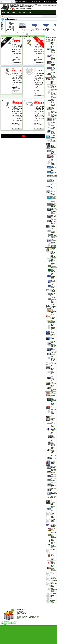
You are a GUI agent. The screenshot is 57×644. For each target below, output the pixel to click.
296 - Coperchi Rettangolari (54, 350)
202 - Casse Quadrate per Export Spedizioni (54, 205)
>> (26, 136)
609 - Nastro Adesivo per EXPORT (54, 569)
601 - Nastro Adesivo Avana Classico (53, 557)
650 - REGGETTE (52, 573)
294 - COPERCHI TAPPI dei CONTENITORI (53, 339)
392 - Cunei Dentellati (53, 472)
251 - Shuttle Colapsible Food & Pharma (54, 312)
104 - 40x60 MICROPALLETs (53, 128)
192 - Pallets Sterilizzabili (54, 176)
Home (8, 12)
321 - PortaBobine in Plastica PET (54, 389)
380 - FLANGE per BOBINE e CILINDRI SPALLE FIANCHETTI (53, 431)
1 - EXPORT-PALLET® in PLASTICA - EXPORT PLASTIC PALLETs (53, 43)
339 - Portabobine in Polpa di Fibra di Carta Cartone (54, 401)
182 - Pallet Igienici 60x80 (53, 152)
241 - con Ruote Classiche (53, 295)
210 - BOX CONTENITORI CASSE (53, 227)
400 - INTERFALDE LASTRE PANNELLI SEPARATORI (53, 503)
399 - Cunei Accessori (53, 497)
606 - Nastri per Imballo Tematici (53, 563)
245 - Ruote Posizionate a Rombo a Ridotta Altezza (54, 300)
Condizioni (25, 12)
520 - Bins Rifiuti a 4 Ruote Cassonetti (53, 536)
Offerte (19, 12)
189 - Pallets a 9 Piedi (54, 172)
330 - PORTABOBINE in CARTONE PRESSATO (53, 394)
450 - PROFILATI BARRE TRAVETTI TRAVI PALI (52, 515)
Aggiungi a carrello (18, 63)
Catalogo (14, 12)
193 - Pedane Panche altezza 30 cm (53, 182)
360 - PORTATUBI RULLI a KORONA (52, 419)
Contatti (31, 12)
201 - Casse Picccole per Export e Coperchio (54, 199)
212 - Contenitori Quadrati (54, 231)
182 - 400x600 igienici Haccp (53, 157)
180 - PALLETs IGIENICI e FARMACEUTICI (53, 146)
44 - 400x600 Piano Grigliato (53, 132)
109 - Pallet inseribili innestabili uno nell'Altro (53, 94)
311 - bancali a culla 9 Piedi (53, 373)
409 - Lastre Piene (53, 509)
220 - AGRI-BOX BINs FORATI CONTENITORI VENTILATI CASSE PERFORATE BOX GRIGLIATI (53, 253)
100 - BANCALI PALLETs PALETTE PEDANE (52, 81)
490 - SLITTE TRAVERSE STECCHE (53, 521)
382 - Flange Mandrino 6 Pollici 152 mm (53, 445)
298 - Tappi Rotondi (53, 353)
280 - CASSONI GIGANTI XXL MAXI (53, 334)
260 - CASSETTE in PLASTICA (53, 317)
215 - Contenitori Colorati (54, 241)
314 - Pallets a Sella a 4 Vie (53, 379)
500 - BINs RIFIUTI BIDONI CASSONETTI (53, 526)
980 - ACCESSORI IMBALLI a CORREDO (53, 601)
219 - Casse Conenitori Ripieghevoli (54, 245)
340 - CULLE (53, 406)
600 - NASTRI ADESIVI (53, 550)
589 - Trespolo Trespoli (53, 541)
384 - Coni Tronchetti (53, 458)
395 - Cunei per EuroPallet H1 (54, 485)
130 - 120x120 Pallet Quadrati (53, 109)
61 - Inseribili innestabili (53, 141)
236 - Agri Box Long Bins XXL (53, 286)
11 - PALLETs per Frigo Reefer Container (53, 50)
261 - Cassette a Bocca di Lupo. (53, 322)
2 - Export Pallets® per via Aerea (53, 69)
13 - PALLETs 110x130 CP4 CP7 (53, 63)
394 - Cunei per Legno (53, 480)
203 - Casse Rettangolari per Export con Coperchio (54, 211)
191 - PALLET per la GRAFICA (53, 188)
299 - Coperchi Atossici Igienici (53, 359)
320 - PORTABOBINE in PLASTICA (53, 384)
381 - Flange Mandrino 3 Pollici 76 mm (53, 438)
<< (20, 136)
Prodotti (3, 12)
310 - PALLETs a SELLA (52, 368)
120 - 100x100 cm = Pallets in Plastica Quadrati (53, 102)
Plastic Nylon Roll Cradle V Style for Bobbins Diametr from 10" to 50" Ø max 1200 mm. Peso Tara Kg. (23, 29)
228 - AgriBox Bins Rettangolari (54, 266)
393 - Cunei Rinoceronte (54, 476)
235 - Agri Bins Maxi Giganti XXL (53, 282)
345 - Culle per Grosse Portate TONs (54, 413)
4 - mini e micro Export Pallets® (53, 75)
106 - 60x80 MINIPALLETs (53, 136)
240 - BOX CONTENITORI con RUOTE (53, 291)
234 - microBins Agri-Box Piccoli (53, 277)
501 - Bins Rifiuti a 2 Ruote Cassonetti (53, 530)
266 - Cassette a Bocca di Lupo (53, 328)
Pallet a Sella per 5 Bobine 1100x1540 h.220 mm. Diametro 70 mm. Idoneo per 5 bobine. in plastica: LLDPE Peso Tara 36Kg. (46, 30)
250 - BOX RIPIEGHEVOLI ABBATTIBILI (53, 306)
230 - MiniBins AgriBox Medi (53, 271)
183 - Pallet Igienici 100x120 (53, 163)
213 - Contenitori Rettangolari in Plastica (54, 236)
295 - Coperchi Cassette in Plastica (53, 345)
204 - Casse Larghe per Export (54, 217)
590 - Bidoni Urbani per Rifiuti (53, 546)
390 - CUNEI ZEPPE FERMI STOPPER (53, 463)
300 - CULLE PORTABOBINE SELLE (53, 364)
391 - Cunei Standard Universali (53, 468)
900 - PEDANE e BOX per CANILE (53, 595)
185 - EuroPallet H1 (54, 168)
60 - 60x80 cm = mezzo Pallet (54, 120)
